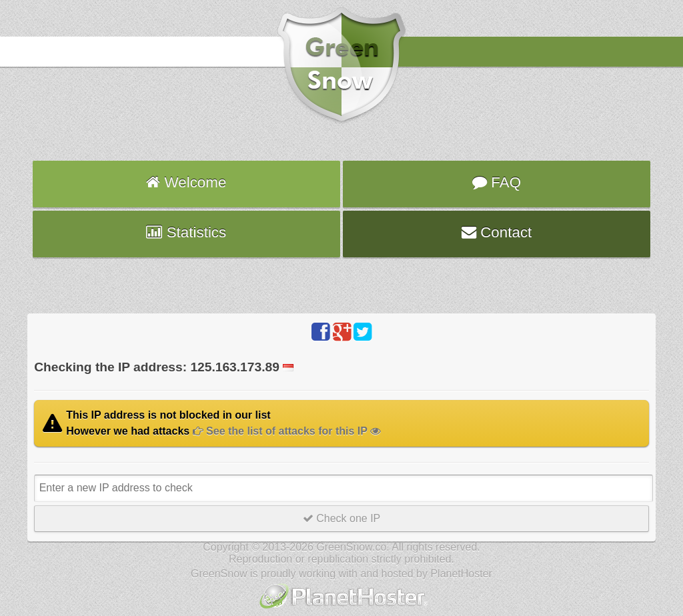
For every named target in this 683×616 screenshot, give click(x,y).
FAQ (497, 182)
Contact (497, 232)
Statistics (186, 232)
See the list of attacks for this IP (287, 431)
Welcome (186, 182)
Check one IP (342, 518)
